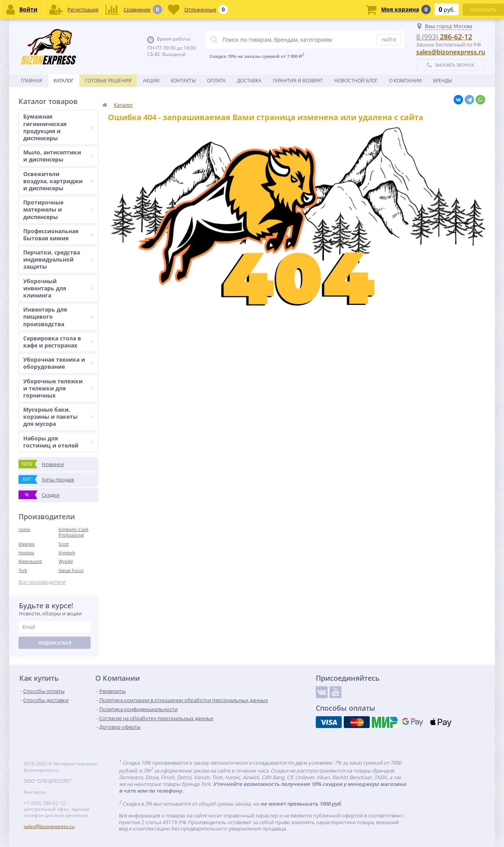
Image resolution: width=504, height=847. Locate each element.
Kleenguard (30, 561)
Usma (24, 529)
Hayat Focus (71, 570)
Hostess (26, 553)
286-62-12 (444, 37)
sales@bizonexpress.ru (451, 52)
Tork (23, 570)
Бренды (443, 81)
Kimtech (67, 553)
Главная (31, 81)
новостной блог (356, 81)
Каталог (64, 81)
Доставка (249, 81)
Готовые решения (108, 81)
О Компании (405, 81)
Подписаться (55, 643)
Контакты (183, 81)
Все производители (42, 582)
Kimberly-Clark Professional (74, 532)
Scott (64, 544)
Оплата (216, 81)
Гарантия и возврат (298, 81)
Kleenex (27, 544)
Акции (151, 81)
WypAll (66, 561)
